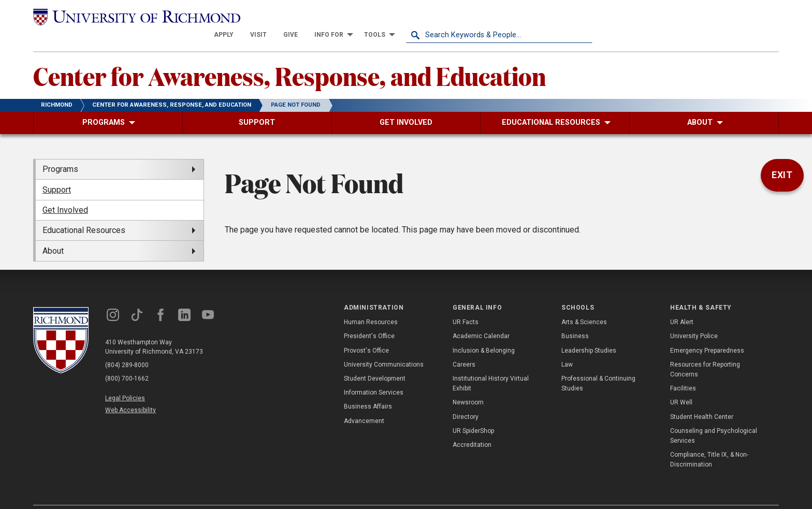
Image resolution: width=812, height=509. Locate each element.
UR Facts (466, 304)
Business (575, 318)
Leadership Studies (589, 332)
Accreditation (472, 427)
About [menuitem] (53, 232)
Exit (782, 157)
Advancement (364, 402)
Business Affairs (368, 388)
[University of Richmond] (126, 17)
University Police (694, 318)
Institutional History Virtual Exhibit (491, 365)
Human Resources (371, 304)
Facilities (683, 370)
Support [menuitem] (57, 171)
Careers (464, 346)
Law (567, 346)
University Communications (384, 346)
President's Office (369, 318)
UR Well (681, 384)
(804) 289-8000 (127, 347)
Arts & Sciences (584, 304)
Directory (466, 398)
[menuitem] (410, 17)
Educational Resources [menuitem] (84, 212)
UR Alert (682, 304)
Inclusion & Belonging (484, 332)
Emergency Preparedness (707, 332)
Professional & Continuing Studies (598, 365)
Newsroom (468, 384)
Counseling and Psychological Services (714, 417)
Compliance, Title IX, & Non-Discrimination (709, 441)
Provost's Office (366, 332)
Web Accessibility (130, 392)
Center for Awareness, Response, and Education (289, 57)
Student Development (375, 360)
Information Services (374, 374)
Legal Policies (125, 380)
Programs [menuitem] (60, 151)
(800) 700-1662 (127, 360)
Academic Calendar (481, 318)
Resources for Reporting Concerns (705, 351)
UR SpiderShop (473, 412)
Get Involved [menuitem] (65, 192)
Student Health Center (702, 398)
